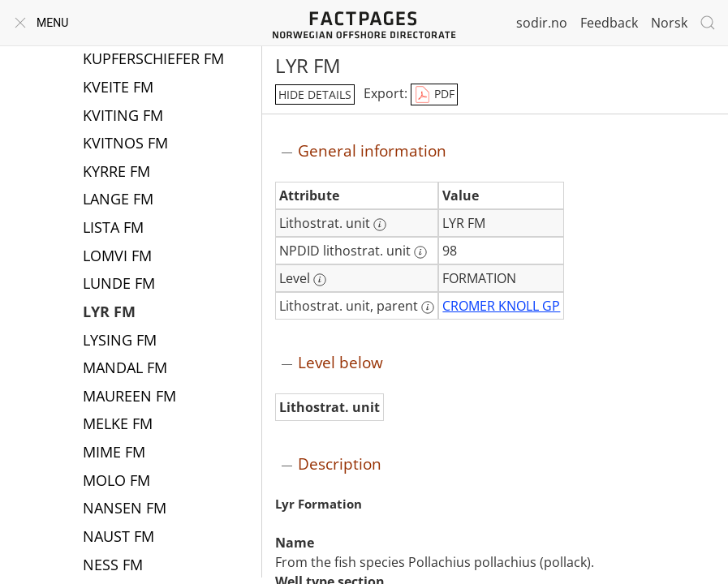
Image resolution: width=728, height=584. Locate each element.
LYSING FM (120, 341)
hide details (315, 94)
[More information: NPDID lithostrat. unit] (420, 252)
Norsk (669, 23)
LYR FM (109, 313)
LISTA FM (113, 229)
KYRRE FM (116, 173)
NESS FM (113, 566)
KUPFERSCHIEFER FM (153, 60)
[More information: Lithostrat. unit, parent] (428, 307)
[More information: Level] (320, 280)
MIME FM (114, 453)
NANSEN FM (125, 509)
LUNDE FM (119, 285)
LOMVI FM (117, 257)
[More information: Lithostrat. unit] (380, 225)
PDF (434, 95)
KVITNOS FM (125, 144)
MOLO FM (116, 482)
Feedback (609, 23)
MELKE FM (118, 425)
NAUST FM (118, 538)
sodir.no (542, 23)
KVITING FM (123, 117)
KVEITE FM (118, 88)
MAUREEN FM (129, 397)
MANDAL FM (125, 369)
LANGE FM (118, 200)
